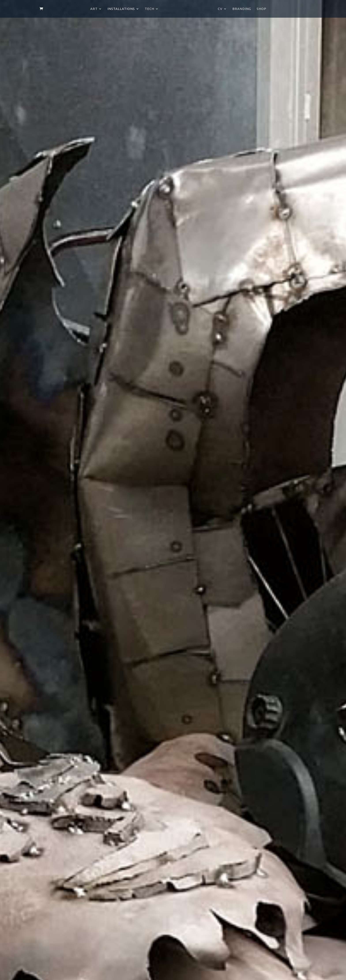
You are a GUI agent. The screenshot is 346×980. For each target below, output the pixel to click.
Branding (242, 9)
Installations (121, 9)
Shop (261, 9)
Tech (149, 9)
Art (94, 9)
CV (220, 9)
